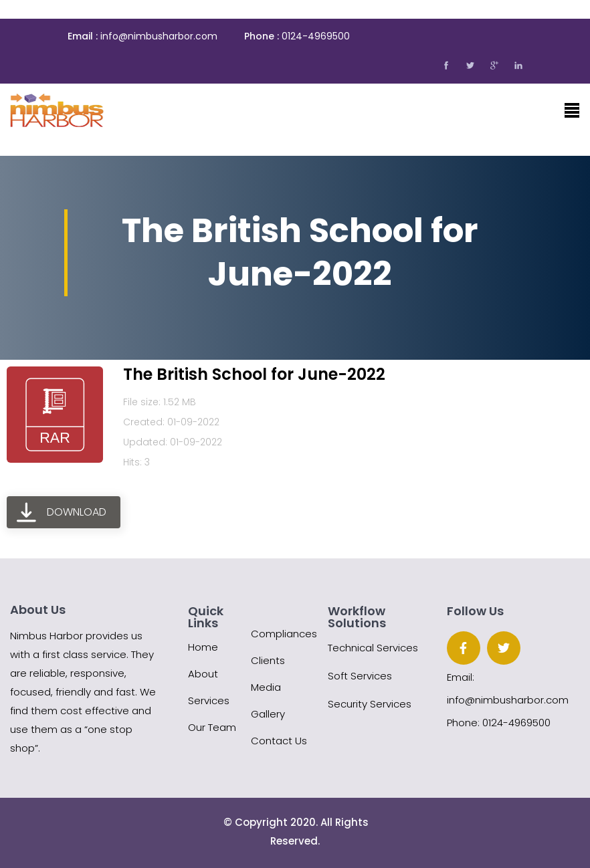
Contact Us (279, 741)
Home (203, 647)
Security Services (370, 704)
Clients (268, 660)
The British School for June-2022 (254, 374)
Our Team (212, 727)
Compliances (284, 634)
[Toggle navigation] (572, 110)
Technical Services (373, 648)
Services (209, 700)
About (203, 674)
